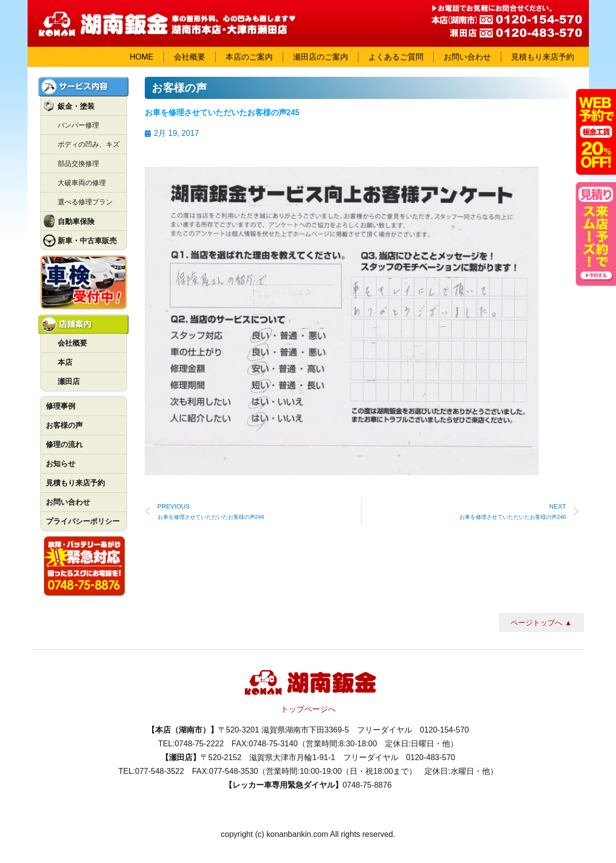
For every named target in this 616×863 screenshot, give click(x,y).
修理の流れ (64, 444)
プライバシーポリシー (83, 521)
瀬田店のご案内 (321, 57)
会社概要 (190, 57)
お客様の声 (64, 425)
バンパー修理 (78, 125)
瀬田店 (69, 381)
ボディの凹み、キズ (89, 144)
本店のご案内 (249, 57)
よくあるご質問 (396, 57)
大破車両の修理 (82, 183)
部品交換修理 (78, 163)
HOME (142, 57)
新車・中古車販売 (87, 240)
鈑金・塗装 (76, 106)
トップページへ (308, 709)
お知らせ (61, 463)
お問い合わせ (467, 57)
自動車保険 (76, 221)
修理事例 (61, 406)
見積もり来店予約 (543, 57)
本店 (65, 362)
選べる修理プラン (85, 202)
